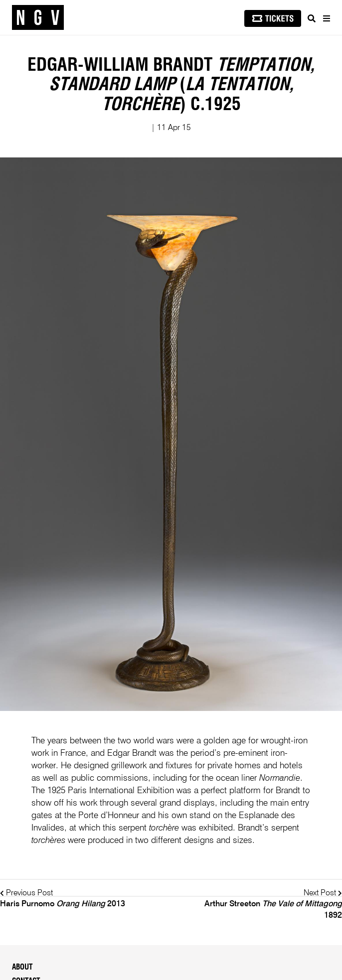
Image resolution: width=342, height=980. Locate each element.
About (22, 967)
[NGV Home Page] (38, 18)
